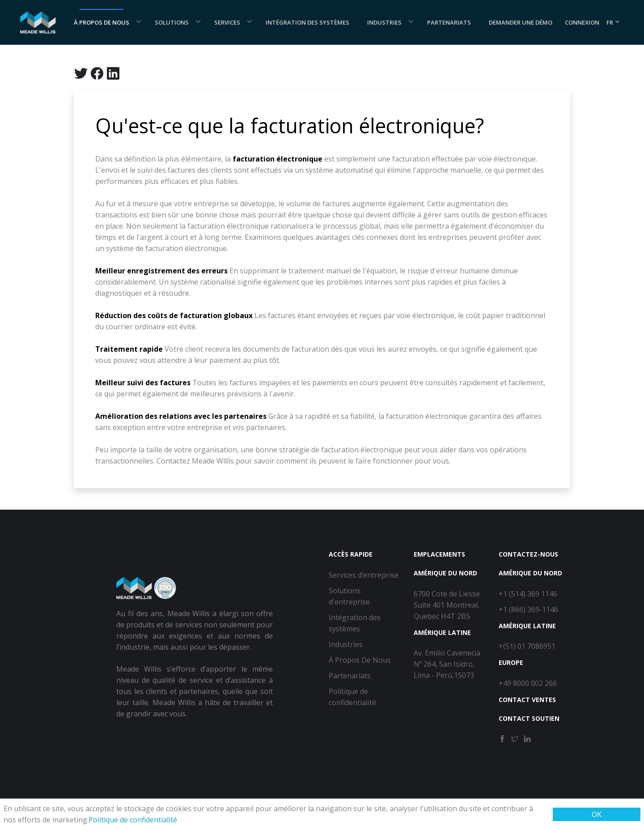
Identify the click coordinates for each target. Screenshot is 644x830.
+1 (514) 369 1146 (528, 594)
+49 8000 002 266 (528, 683)
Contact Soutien (529, 718)
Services (227, 22)
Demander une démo (521, 22)
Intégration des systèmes (307, 22)
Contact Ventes (527, 700)
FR (613, 22)
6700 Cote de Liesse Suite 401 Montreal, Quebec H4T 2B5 (447, 605)
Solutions (172, 22)
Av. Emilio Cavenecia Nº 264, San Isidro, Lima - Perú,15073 (447, 664)
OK (597, 814)
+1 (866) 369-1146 (528, 609)
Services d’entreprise (364, 575)
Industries (384, 22)
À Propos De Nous (102, 22)
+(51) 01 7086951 (527, 646)
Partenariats (449, 22)
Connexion (582, 22)
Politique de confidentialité (133, 820)
